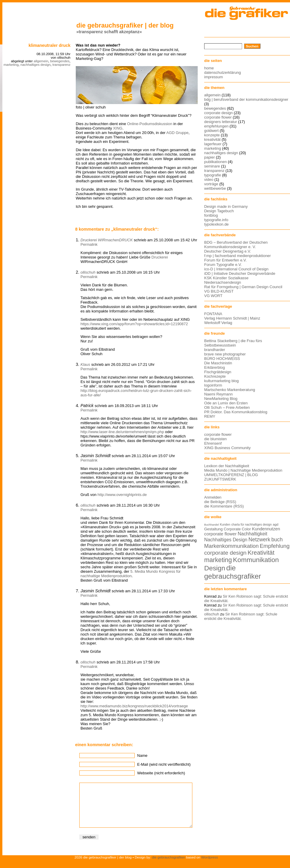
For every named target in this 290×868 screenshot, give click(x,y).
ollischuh (88, 272)
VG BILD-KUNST (219, 291)
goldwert (211, 131)
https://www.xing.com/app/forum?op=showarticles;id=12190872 (134, 324)
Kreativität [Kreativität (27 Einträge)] (261, 553)
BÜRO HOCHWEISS (222, 359)
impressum (214, 77)
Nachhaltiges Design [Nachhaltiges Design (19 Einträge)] (226, 540)
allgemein (41, 61)
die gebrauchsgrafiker (169, 866)
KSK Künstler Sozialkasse (226, 278)
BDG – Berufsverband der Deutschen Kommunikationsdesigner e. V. (236, 245)
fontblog (211, 215)
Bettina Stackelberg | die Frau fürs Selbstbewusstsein (233, 343)
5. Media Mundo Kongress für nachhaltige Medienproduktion (130, 574)
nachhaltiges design (36, 65)
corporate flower (218, 117)
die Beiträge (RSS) (220, 502)
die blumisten (215, 439)
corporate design (219, 113)
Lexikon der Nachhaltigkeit (227, 466)
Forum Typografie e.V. (223, 265)
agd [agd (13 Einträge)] (276, 524)
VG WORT (213, 296)
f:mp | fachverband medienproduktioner (237, 256)
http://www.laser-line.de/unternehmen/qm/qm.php (122, 432)
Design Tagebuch (219, 211)
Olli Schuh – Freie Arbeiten (227, 407)
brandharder (215, 350)
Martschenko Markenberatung (230, 390)
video (209, 179)
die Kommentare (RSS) (224, 506)
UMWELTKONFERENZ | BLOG (231, 475)
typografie (213, 175)
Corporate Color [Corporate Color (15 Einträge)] (237, 529)
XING (118, 128)
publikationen (215, 162)
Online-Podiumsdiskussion (150, 124)
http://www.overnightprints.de (122, 495)
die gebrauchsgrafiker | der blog (125, 25)
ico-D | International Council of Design (236, 269)
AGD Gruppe (177, 133)
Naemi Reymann (218, 394)
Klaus (85, 364)
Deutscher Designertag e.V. (228, 251)
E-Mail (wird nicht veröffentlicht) (164, 764)
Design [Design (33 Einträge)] (215, 568)
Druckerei (160, 257)
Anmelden (213, 497)
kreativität (212, 139)
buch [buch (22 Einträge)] (277, 540)
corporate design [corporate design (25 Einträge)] (225, 553)
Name (142, 755)
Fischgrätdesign (218, 372)
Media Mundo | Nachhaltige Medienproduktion (243, 470)
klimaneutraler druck (49, 45)
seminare (212, 166)
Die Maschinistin (218, 363)
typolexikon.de (216, 224)
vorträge (211, 184)
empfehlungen (216, 126)
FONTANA (213, 314)
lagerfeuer (213, 144)
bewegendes (60, 61)
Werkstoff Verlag (218, 323)
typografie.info (216, 220)
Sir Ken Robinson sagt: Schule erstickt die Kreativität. (241, 616)
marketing (11, 65)
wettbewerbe (215, 188)
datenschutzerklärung (223, 72)
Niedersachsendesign (223, 282)
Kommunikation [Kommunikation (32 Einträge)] (256, 560)
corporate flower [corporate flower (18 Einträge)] (220, 534)
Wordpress (210, 866)
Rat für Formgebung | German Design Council (243, 287)
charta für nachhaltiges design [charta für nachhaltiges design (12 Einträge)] (252, 525)
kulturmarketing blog (221, 381)
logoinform (213, 385)
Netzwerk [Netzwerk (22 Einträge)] (260, 540)
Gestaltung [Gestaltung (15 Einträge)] (213, 529)
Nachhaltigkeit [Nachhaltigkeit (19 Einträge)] (252, 534)
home (209, 68)
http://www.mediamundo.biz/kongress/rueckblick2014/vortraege (134, 706)
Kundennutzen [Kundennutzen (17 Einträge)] (266, 529)
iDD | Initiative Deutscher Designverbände (240, 273)
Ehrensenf (213, 443)
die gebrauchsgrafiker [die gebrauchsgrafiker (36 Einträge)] (233, 572)
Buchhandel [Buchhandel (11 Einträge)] (211, 525)
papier (210, 157)
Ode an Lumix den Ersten (226, 403)
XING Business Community (227, 448)
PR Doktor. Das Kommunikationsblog (236, 412)
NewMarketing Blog (221, 399)
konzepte (212, 135)
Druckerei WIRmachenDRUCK (107, 240)
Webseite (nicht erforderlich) (161, 773)
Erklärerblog (215, 367)
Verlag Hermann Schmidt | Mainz (232, 318)
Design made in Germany (226, 206)
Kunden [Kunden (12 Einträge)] (225, 525)
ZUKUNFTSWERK (220, 479)
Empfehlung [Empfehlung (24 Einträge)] (275, 546)
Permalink (89, 244)
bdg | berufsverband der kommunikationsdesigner (246, 99)
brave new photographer (225, 354)
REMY (210, 416)
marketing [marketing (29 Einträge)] (218, 560)
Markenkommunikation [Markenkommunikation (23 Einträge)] (231, 546)
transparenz (61, 65)
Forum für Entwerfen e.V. (225, 260)
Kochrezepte (215, 376)
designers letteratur (221, 122)
